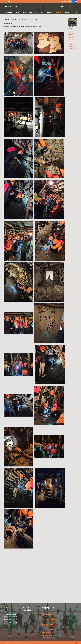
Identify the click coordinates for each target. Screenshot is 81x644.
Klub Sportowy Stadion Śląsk (49, 629)
